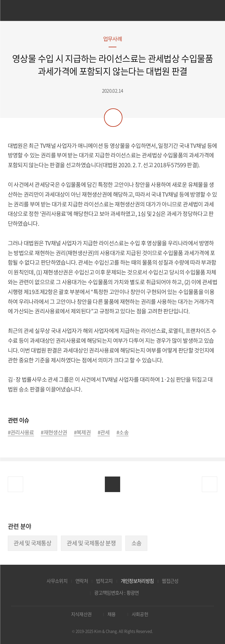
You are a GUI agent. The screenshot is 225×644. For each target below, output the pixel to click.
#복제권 (82, 433)
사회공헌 (140, 614)
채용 (112, 614)
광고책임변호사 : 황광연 (117, 593)
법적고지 (104, 581)
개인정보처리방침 (137, 581)
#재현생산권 (54, 433)
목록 (112, 484)
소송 (136, 543)
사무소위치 (57, 581)
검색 (209, 11)
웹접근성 (170, 581)
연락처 (82, 581)
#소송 (122, 433)
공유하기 (113, 118)
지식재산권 (81, 614)
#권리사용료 (21, 433)
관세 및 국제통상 (32, 543)
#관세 (104, 433)
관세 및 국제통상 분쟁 (91, 543)
